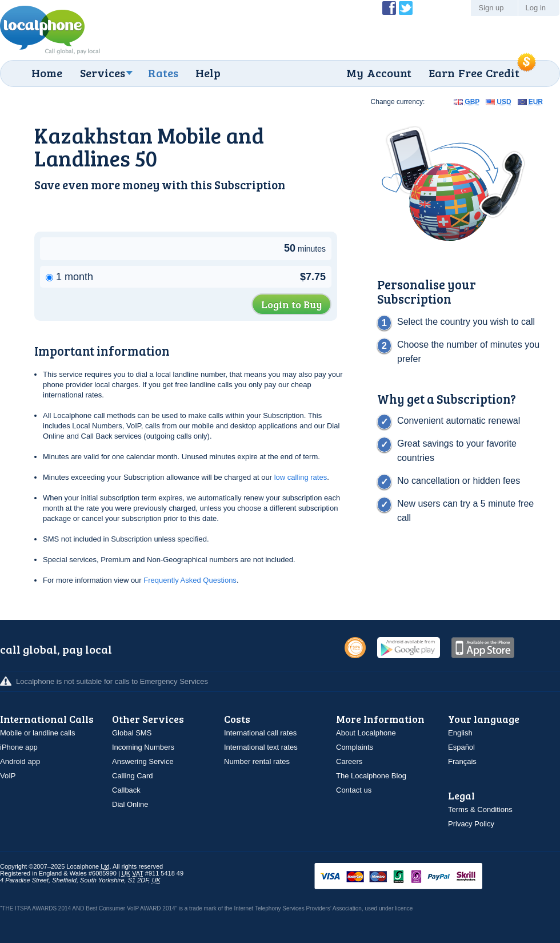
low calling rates (301, 477)
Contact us (354, 790)
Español (461, 747)
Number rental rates (257, 761)
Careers (349, 761)
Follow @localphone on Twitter (406, 8)
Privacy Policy (471, 824)
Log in (536, 8)
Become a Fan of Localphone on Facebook (389, 8)
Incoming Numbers (143, 747)
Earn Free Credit (474, 73)
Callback (126, 790)
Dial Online (130, 804)
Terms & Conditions (480, 809)
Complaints (355, 747)
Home (47, 73)
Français (462, 761)
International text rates (261, 747)
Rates (163, 73)
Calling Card (133, 776)
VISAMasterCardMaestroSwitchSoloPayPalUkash (414, 877)
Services (103, 73)
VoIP (8, 776)
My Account (379, 73)
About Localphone (366, 733)
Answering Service (143, 761)
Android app (20, 761)
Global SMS (132, 733)
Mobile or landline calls (38, 733)
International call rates (260, 733)
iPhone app (19, 747)
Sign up (491, 8)
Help (208, 73)
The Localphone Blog (371, 776)
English (460, 733)
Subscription (250, 184)
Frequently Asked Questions (190, 580)
